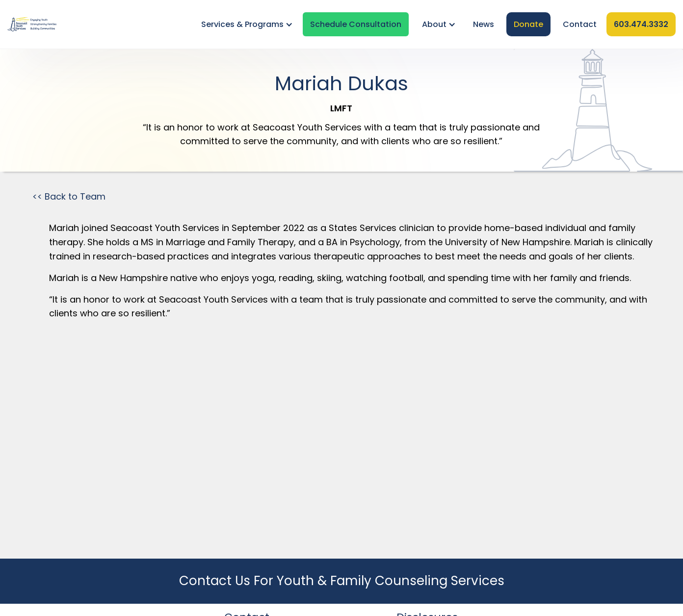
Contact (580, 24)
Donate (528, 24)
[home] (32, 24)
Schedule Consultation (356, 24)
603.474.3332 (641, 24)
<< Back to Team (69, 196)
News (484, 24)
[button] (245, 24)
